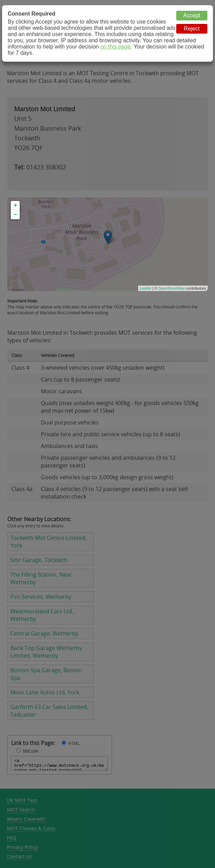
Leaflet (146, 288)
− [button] (15, 215)
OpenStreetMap (172, 288)
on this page (115, 47)
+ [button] (15, 205)
